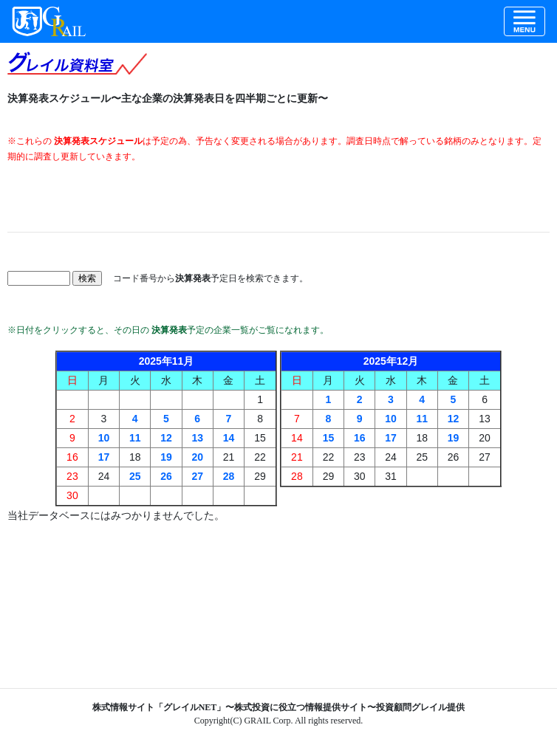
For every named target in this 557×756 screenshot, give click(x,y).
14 (229, 438)
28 (229, 476)
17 (104, 457)
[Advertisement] (278, 198)
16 (360, 438)
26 (166, 476)
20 (197, 457)
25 (135, 476)
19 (166, 457)
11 (135, 438)
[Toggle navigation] (524, 21)
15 (329, 438)
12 (166, 438)
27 (197, 476)
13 (197, 438)
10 (104, 438)
